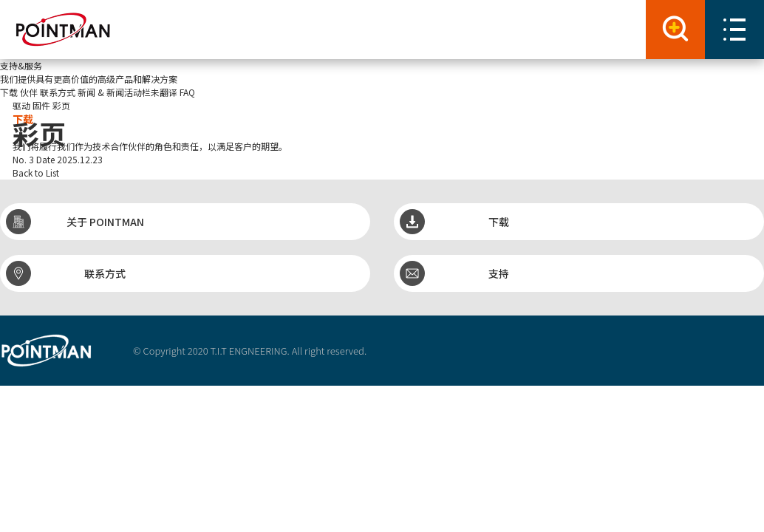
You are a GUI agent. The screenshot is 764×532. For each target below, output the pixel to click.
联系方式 (58, 92)
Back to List (36, 173)
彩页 (61, 105)
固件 (41, 105)
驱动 (21, 105)
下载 (9, 92)
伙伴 (29, 92)
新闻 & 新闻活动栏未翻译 (127, 92)
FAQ (187, 92)
